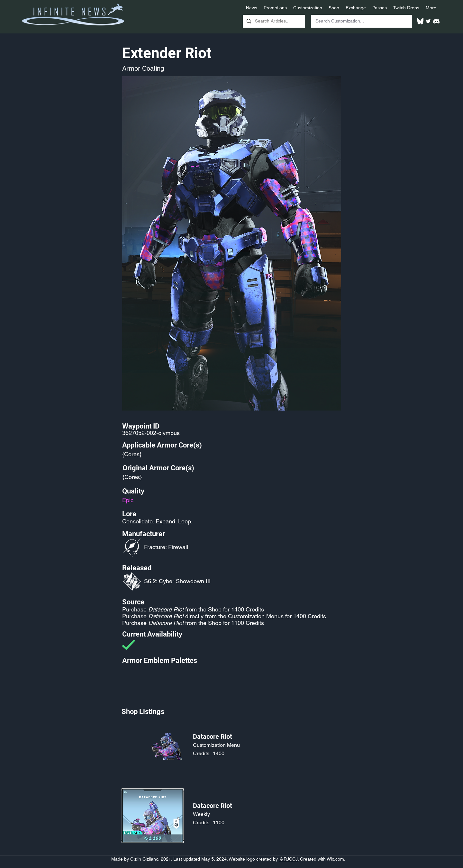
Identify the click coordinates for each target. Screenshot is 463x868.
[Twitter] (428, 21)
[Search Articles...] (273, 21)
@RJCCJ (288, 859)
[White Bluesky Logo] (420, 21)
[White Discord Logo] (436, 21)
